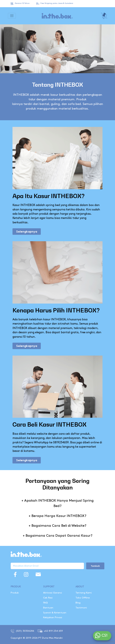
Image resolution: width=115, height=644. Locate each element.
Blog (78, 603)
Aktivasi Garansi (53, 593)
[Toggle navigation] (12, 16)
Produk (15, 593)
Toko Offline (83, 598)
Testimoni (81, 608)
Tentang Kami (84, 593)
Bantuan (48, 608)
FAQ (45, 603)
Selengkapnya (27, 232)
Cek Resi (48, 598)
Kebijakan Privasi (53, 617)
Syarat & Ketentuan (55, 613)
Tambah (95, 566)
